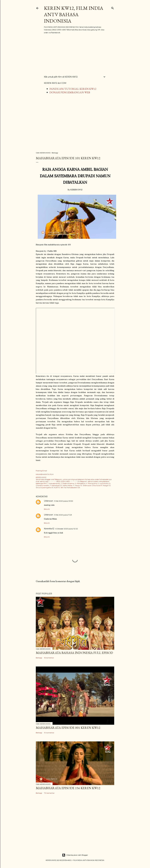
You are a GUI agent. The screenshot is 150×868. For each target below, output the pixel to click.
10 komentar (49, 733)
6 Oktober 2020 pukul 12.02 (67, 529)
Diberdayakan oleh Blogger (75, 855)
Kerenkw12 (49, 529)
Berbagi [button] (55, 153)
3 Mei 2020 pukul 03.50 (64, 501)
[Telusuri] (113, 8)
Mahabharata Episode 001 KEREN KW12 (68, 728)
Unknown (49, 501)
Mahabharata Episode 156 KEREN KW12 (68, 788)
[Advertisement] (75, 55)
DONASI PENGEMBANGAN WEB (70, 92)
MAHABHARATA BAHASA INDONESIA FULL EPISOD (74, 653)
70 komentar (49, 793)
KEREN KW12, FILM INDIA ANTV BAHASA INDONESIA (74, 14)
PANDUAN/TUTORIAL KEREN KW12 (73, 89)
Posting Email (41, 471)
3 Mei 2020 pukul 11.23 (63, 515)
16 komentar (49, 658)
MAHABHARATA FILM (45, 474)
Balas (47, 509)
